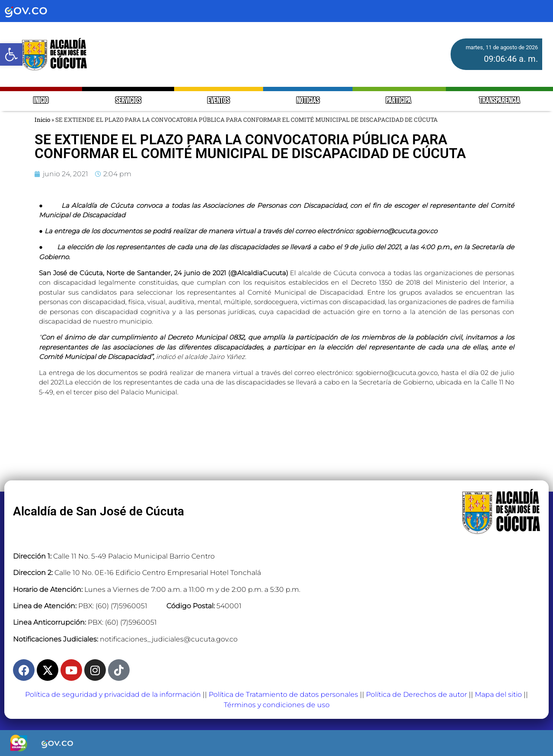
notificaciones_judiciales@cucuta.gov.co (169, 639)
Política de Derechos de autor (416, 694)
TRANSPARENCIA (499, 101)
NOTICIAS (308, 101)
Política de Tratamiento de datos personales (283, 694)
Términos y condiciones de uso (277, 705)
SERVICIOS (128, 101)
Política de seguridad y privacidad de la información (113, 694)
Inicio (42, 120)
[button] (11, 54)
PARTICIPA (399, 101)
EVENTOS (218, 101)
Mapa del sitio (498, 694)
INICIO (41, 101)
